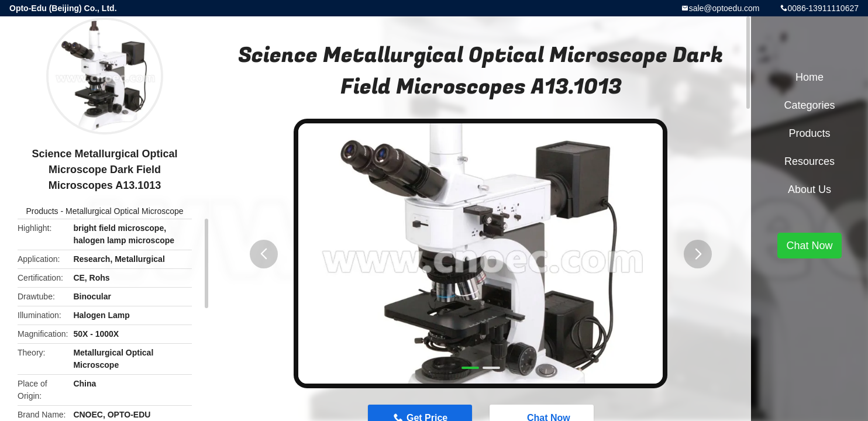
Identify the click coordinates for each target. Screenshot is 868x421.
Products (42, 211)
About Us (810, 189)
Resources (810, 161)
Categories (809, 105)
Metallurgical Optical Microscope (125, 211)
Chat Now (809, 246)
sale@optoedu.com (724, 8)
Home (810, 77)
